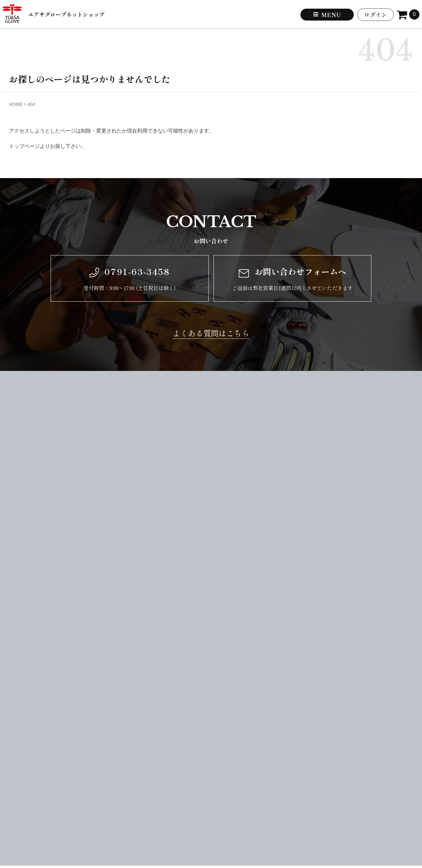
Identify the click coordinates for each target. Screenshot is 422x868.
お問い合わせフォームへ (292, 271)
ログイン (376, 14)
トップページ (24, 146)
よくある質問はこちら (211, 333)
